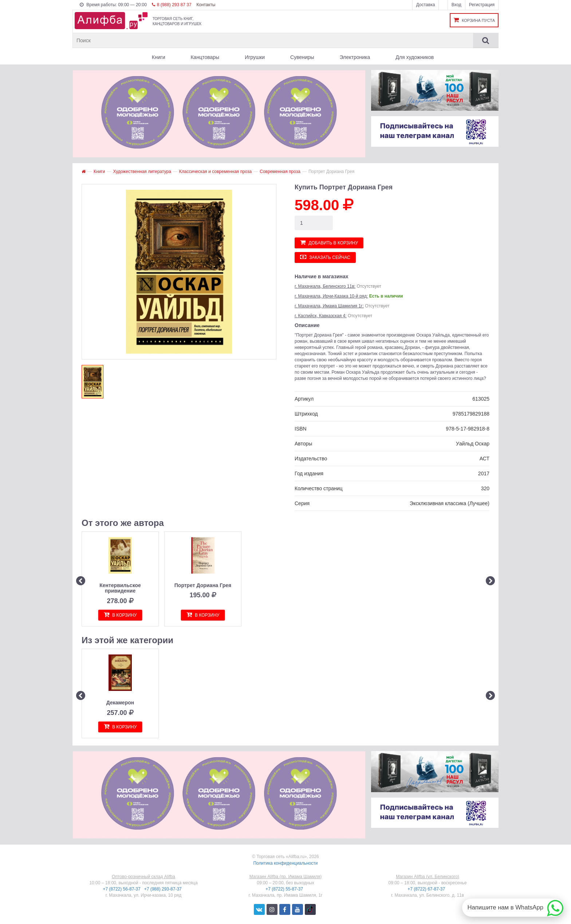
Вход (456, 5)
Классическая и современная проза (215, 172)
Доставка (426, 5)
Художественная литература (142, 172)
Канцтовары (205, 57)
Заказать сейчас (325, 257)
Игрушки (255, 57)
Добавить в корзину (329, 242)
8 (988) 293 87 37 (172, 5)
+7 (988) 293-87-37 (164, 889)
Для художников (415, 57)
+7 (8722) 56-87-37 (122, 889)
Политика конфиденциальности (285, 863)
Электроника (355, 57)
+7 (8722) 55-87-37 (285, 889)
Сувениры (302, 57)
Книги (159, 57)
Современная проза (280, 172)
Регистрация (482, 5)
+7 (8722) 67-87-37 (427, 889)
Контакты (206, 5)
